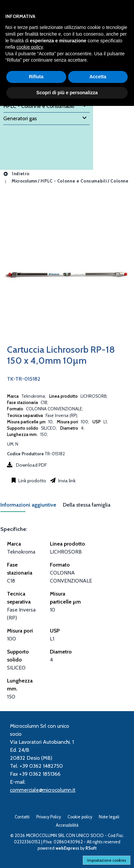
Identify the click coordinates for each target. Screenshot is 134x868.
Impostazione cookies (107, 860)
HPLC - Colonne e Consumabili (74, 181)
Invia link (66, 481)
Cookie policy (80, 817)
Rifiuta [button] (36, 77)
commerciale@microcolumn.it (43, 790)
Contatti (22, 817)
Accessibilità (67, 825)
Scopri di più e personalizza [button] (67, 93)
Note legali (109, 817)
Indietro (16, 174)
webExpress (67, 848)
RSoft (91, 848)
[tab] (32, 507)
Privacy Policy (49, 817)
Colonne (119, 181)
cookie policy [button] (29, 47)
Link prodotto (32, 481)
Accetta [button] (98, 77)
